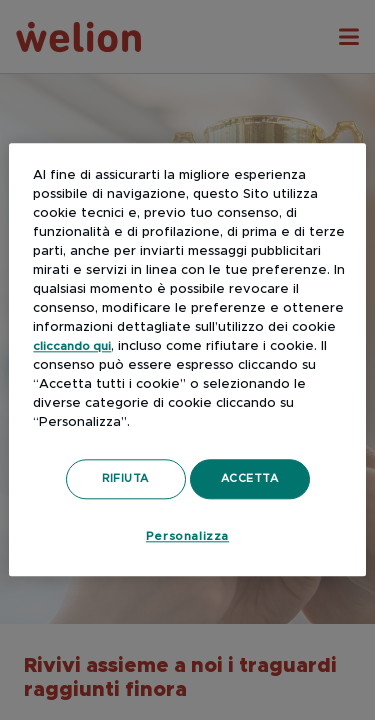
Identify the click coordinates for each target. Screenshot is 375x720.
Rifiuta (125, 478)
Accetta (250, 478)
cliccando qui (72, 346)
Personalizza (187, 536)
